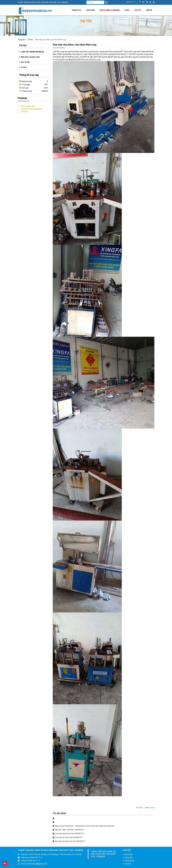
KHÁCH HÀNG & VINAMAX (110, 10)
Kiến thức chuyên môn (30, 57)
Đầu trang (150, 808)
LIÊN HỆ (149, 10)
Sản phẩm (90, 10)
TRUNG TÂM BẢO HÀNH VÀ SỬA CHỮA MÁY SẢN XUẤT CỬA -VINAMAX (103, 854)
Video (127, 10)
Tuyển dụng (128, 861)
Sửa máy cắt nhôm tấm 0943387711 (68, 837)
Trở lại (140, 808)
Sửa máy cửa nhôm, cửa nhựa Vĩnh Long (50, 40)
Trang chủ (76, 10)
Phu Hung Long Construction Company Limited (31, 109)
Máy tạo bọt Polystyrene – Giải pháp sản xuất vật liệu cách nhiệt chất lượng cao (83, 826)
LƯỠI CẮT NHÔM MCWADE (32, 52)
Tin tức (138, 10)
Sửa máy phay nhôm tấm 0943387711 (69, 834)
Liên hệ (127, 864)
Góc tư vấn (25, 62)
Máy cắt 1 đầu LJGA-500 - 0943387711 (69, 830)
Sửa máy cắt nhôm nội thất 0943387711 (69, 841)
